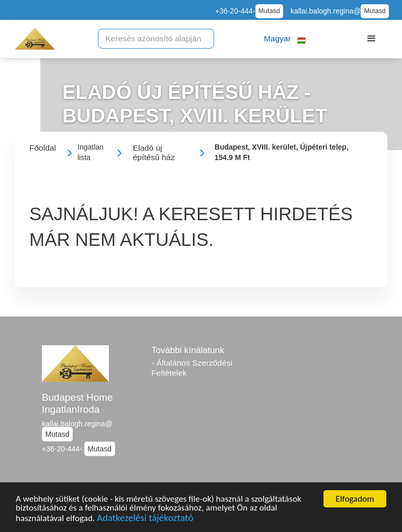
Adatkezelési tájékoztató (145, 519)
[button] (285, 39)
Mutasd (269, 11)
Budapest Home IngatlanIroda (77, 403)
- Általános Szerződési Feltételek (192, 368)
